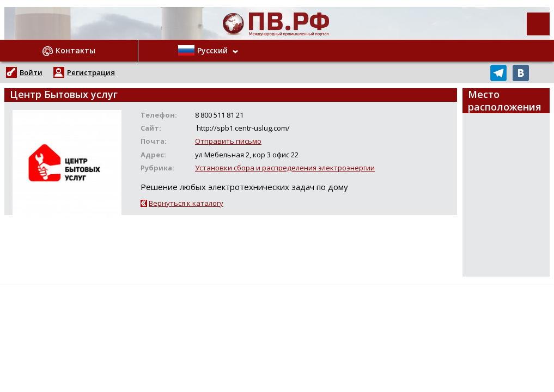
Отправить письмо (228, 141)
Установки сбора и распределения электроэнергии (285, 168)
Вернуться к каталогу (186, 203)
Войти (31, 72)
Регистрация (91, 72)
